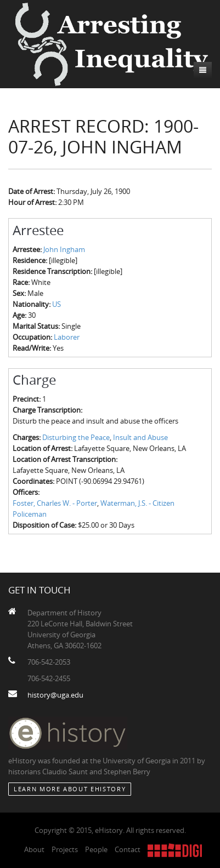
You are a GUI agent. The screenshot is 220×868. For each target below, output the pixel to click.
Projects (65, 849)
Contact (128, 849)
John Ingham (64, 249)
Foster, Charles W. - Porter (55, 503)
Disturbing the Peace (76, 437)
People (96, 849)
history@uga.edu (55, 695)
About (34, 849)
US (57, 304)
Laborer (67, 337)
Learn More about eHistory (70, 789)
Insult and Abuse (140, 437)
